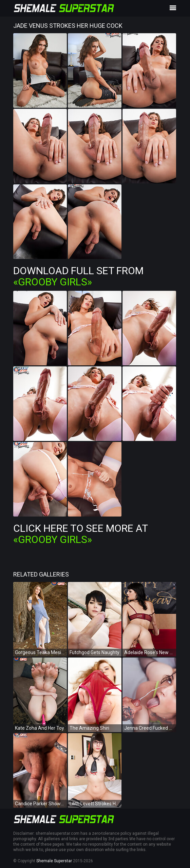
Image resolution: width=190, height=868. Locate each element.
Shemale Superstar (54, 861)
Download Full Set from (78, 276)
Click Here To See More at (80, 534)
